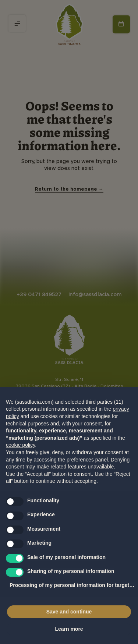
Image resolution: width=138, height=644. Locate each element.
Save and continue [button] (69, 612)
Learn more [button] (69, 629)
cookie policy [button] (20, 445)
